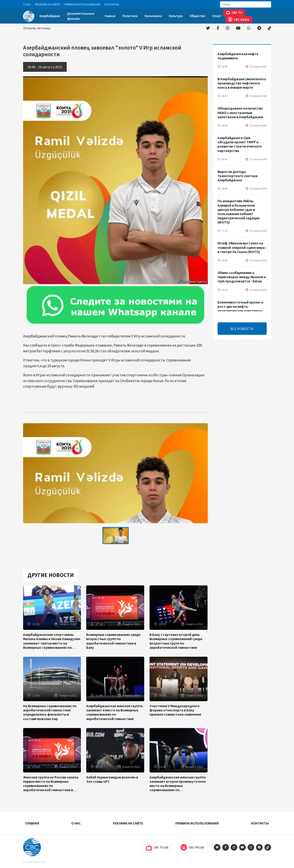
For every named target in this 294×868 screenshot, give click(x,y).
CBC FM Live (192, 847)
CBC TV (234, 12)
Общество (197, 16)
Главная (32, 823)
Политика (130, 16)
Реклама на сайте (48, 4)
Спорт (217, 16)
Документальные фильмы (81, 16)
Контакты (112, 4)
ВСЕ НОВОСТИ (242, 329)
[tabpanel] (116, 536)
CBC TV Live (157, 847)
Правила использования (82, 4)
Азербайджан (50, 16)
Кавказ (110, 16)
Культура (176, 16)
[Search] (246, 4)
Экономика (153, 16)
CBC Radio (239, 19)
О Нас (27, 4)
